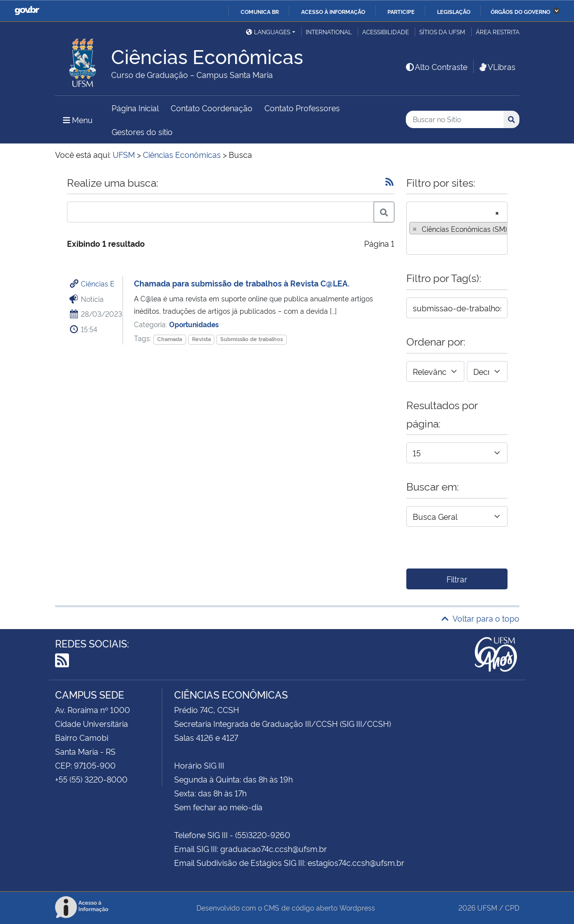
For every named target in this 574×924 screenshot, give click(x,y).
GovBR (27, 11)
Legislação (454, 11)
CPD (512, 907)
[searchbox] (412, 244)
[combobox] (457, 228)
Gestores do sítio (142, 132)
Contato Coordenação (212, 108)
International (329, 32)
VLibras (497, 67)
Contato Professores (302, 108)
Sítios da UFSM (442, 32)
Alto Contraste (436, 67)
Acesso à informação (333, 11)
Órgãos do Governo (520, 11)
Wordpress (357, 907)
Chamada (170, 339)
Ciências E (98, 283)
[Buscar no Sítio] (455, 119)
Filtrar (457, 579)
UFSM (487, 907)
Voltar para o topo (480, 618)
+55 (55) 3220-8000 (91, 779)
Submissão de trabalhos (252, 339)
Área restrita (498, 32)
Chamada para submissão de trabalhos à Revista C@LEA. (242, 283)
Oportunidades (194, 324)
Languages (268, 32)
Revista (201, 339)
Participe (401, 11)
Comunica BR (260, 11)
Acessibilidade (385, 32)
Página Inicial (135, 108)
